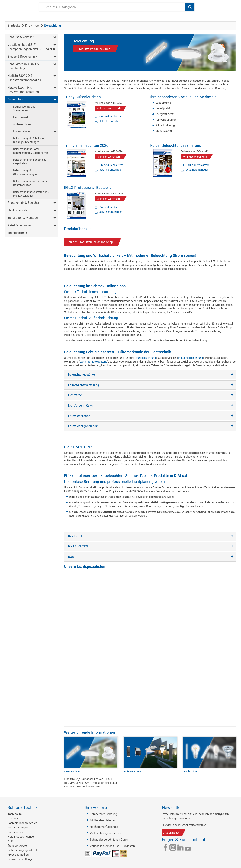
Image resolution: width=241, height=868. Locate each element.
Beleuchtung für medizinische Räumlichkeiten (30, 183)
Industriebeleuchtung (191, 358)
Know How (32, 25)
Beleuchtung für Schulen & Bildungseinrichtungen (29, 140)
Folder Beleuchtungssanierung (176, 145)
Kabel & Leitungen (20, 225)
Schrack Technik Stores (22, 823)
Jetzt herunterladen (111, 121)
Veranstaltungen (18, 828)
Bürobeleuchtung (146, 358)
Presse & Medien (18, 855)
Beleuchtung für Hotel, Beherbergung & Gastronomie (31, 151)
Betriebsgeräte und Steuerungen (24, 109)
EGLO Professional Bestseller (88, 188)
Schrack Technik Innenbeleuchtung (90, 292)
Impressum (15, 814)
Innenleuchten (21, 131)
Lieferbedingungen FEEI (22, 850)
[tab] (150, 375)
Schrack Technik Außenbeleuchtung (91, 318)
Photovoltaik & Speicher (23, 203)
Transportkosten (18, 846)
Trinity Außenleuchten (82, 97)
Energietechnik (17, 233)
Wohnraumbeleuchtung (94, 362)
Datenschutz (15, 832)
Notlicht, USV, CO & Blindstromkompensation (24, 78)
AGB (10, 841)
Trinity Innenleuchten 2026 (86, 145)
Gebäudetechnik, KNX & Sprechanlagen (23, 66)
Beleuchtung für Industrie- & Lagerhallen (29, 162)
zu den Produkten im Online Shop (91, 242)
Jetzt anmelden (171, 833)
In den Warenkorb (110, 108)
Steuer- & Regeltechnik (22, 57)
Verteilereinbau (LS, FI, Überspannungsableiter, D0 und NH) (31, 47)
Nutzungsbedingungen (21, 837)
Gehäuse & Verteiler (20, 37)
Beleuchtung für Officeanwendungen (25, 172)
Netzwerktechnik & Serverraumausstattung (23, 90)
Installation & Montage (23, 218)
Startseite (14, 25)
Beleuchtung (16, 99)
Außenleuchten (22, 124)
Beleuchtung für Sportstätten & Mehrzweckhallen (31, 194)
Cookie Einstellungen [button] (21, 859)
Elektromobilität (18, 210)
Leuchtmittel (21, 117)
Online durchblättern (111, 116)
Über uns (13, 819)
